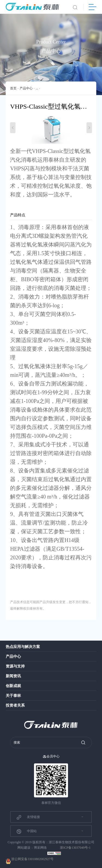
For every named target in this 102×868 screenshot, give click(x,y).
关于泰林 (13, 696)
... (37, 88)
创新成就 (13, 686)
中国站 (26, 831)
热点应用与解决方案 (23, 647)
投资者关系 (15, 705)
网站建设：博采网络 (32, 848)
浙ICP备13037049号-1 (75, 848)
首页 (13, 88)
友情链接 (28, 817)
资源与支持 (15, 666)
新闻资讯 (13, 676)
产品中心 (26, 88)
